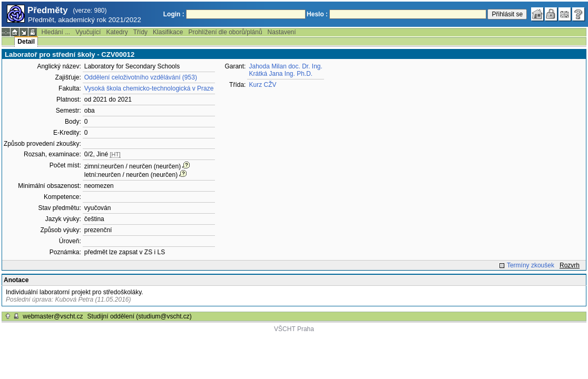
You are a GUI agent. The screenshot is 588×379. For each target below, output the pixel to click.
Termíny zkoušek (531, 265)
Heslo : (317, 14)
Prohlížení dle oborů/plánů (225, 32)
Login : (174, 14)
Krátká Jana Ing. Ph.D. (281, 74)
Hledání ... (56, 32)
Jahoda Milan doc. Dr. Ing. (285, 66)
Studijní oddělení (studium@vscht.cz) (140, 316)
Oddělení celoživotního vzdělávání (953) (141, 77)
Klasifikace (168, 32)
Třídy (140, 32)
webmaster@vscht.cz (53, 316)
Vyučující (88, 32)
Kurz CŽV (262, 85)
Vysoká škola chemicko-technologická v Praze (149, 88)
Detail (26, 42)
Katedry (117, 32)
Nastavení (282, 32)
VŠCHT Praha (294, 329)
